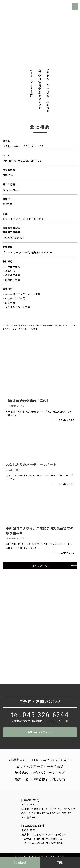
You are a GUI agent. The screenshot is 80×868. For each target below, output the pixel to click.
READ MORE (66, 420)
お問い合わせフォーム (40, 732)
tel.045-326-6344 (40, 715)
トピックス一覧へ (40, 566)
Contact (20, 863)
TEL (60, 863)
